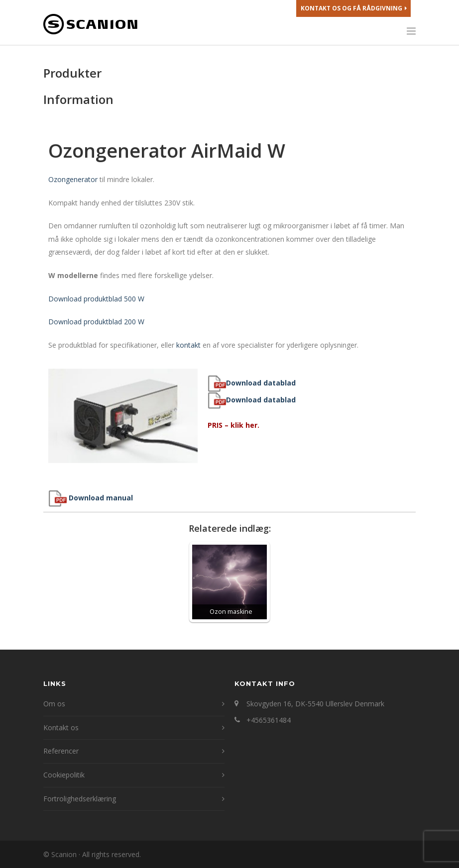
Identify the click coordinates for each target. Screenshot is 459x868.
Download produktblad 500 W (96, 299)
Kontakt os (61, 727)
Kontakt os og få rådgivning (354, 8)
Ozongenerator (73, 179)
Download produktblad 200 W (96, 322)
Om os (54, 704)
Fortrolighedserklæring (80, 799)
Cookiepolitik (64, 775)
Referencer (61, 751)
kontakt (188, 345)
